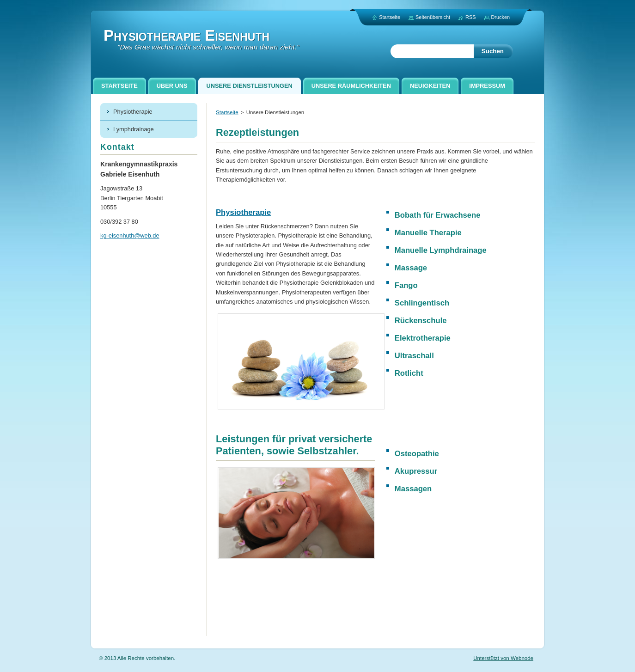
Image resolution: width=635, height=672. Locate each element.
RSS (470, 17)
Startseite (227, 112)
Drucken (501, 17)
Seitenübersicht (433, 17)
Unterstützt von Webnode (503, 658)
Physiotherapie (243, 212)
